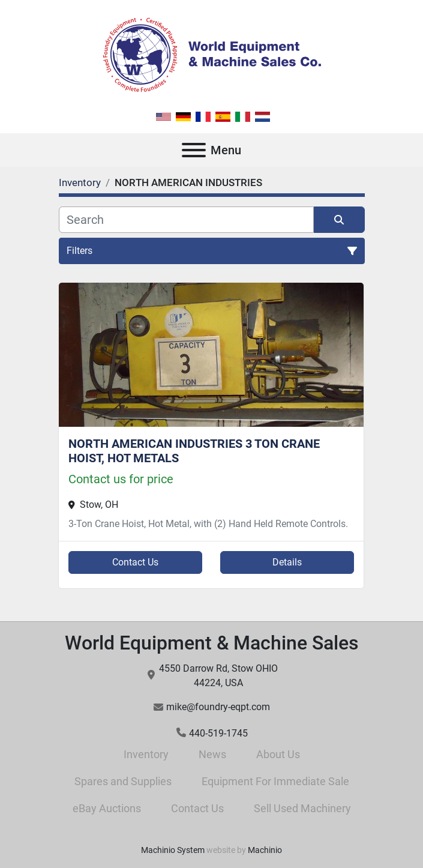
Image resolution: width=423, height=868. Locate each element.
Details (287, 562)
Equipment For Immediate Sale (275, 781)
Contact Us (135, 562)
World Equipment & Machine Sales (212, 643)
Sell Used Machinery (302, 808)
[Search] (186, 220)
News (212, 754)
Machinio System (173, 850)
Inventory (146, 754)
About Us (278, 754)
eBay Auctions (107, 808)
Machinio (265, 850)
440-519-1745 (218, 733)
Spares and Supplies (123, 781)
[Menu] (194, 150)
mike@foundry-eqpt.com (218, 707)
